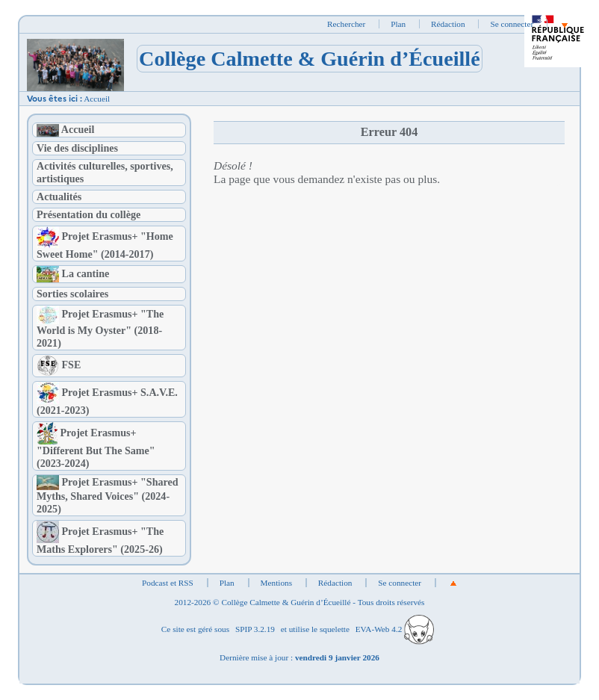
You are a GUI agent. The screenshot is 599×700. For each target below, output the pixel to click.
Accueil (97, 99)
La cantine (73, 273)
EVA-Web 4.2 (395, 629)
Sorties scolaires (72, 294)
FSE (59, 365)
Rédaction (448, 24)
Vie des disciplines (77, 148)
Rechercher (346, 24)
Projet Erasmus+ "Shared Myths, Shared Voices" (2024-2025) (108, 496)
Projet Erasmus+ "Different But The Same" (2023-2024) (96, 448)
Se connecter (512, 24)
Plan (398, 24)
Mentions (277, 583)
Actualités (59, 196)
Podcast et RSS (168, 583)
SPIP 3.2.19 (255, 629)
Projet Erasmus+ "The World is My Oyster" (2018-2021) (100, 328)
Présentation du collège (89, 214)
